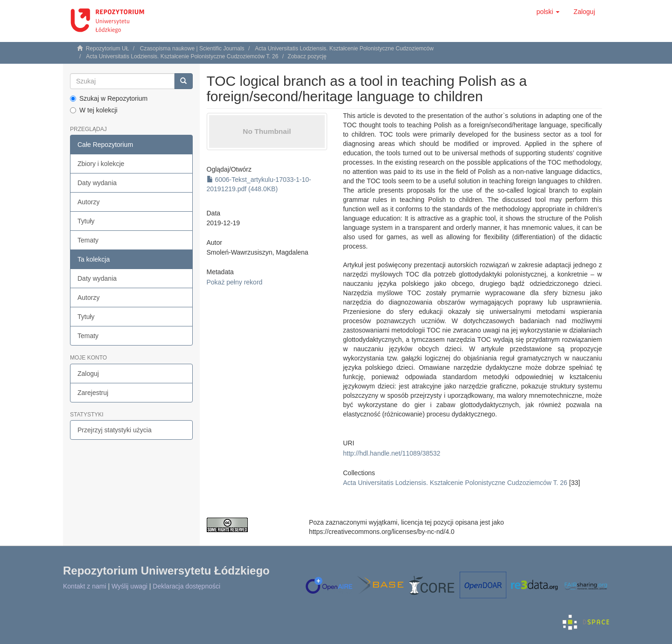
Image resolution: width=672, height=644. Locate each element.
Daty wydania (97, 183)
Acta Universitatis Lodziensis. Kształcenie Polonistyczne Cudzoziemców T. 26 (182, 56)
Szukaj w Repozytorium (109, 98)
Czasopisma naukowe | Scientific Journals (192, 48)
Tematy (88, 240)
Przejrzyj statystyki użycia (115, 430)
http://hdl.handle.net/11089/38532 (392, 453)
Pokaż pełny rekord (235, 282)
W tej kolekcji (94, 110)
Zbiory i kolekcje (101, 164)
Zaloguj (88, 374)
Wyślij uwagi (129, 586)
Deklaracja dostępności (186, 586)
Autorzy (88, 202)
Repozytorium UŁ (108, 48)
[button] (548, 12)
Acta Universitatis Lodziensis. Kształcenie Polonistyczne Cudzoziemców (344, 48)
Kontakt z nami (85, 586)
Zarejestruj (93, 393)
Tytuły (86, 221)
